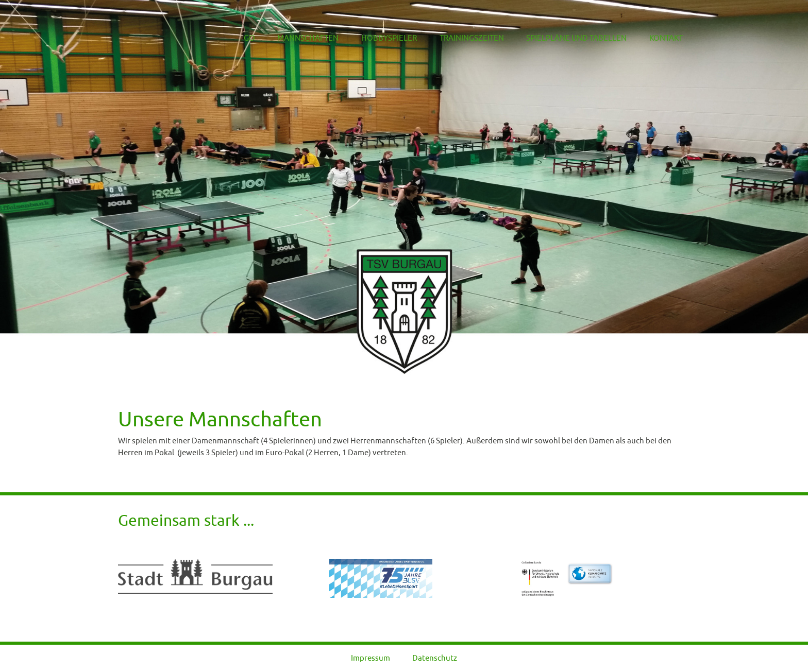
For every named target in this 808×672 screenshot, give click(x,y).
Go (242, 38)
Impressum (371, 658)
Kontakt (666, 38)
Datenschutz (435, 658)
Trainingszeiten (465, 38)
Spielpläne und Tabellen (574, 38)
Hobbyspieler (381, 38)
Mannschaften (299, 38)
